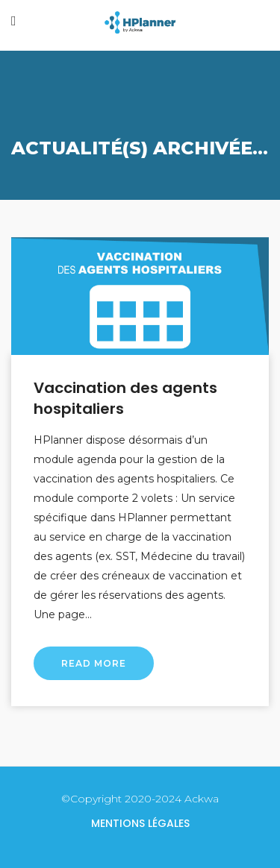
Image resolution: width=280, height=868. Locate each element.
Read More (94, 663)
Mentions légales (140, 823)
